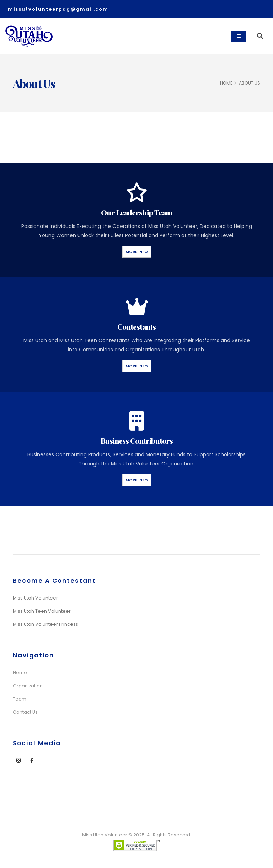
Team (20, 699)
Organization (28, 686)
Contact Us (25, 712)
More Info (137, 252)
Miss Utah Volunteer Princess (45, 624)
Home (20, 673)
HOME (226, 83)
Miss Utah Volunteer (35, 598)
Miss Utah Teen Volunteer (42, 611)
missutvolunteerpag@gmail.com (58, 9)
